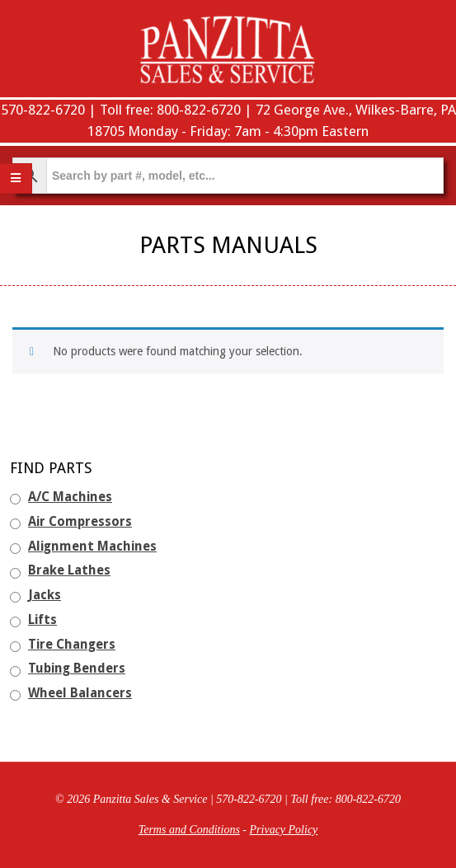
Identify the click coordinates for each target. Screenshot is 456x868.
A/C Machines (70, 497)
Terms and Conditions (189, 830)
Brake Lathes (69, 570)
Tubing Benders (77, 669)
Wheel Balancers (80, 693)
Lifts (42, 620)
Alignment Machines (92, 547)
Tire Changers (72, 645)
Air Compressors (80, 522)
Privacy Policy (284, 830)
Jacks (45, 595)
